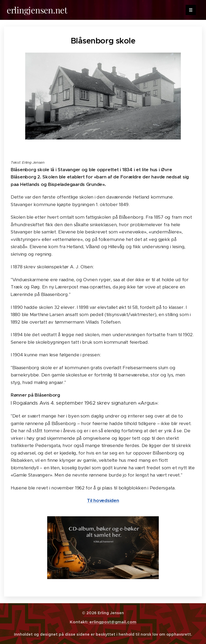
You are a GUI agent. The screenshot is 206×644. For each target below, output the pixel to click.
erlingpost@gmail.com (112, 622)
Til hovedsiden (103, 500)
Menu (189, 10)
